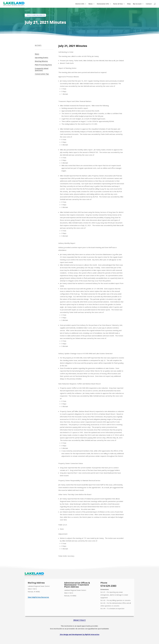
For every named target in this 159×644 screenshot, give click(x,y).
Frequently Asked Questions (42, 69)
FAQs (129, 4)
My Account (137, 4)
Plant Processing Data (43, 65)
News (91, 4)
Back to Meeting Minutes (36, 15)
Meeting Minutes (41, 61)
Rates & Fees (118, 4)
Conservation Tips (42, 74)
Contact (149, 4)
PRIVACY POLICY (80, 620)
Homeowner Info (103, 4)
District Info (80, 4)
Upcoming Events (42, 58)
